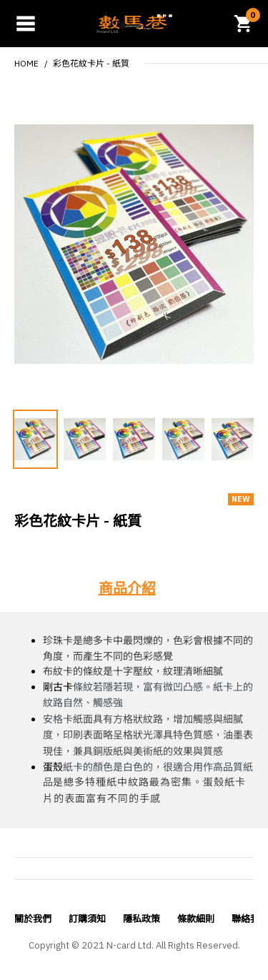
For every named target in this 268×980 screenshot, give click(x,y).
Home (26, 63)
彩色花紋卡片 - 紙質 (91, 63)
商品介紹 (127, 588)
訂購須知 (87, 919)
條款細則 (196, 919)
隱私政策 (142, 919)
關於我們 (33, 919)
